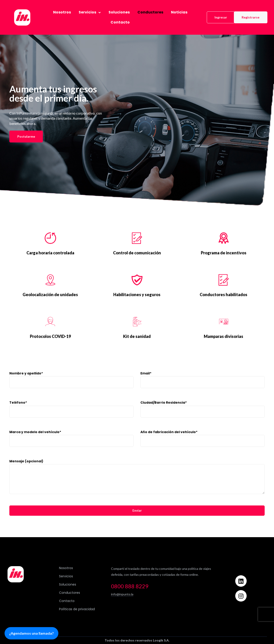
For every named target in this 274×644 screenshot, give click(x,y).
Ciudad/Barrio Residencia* (203, 416)
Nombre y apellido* (71, 387)
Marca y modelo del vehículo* (71, 445)
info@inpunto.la (122, 594)
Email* (203, 387)
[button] (221, 17)
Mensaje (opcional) (137, 484)
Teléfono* (71, 416)
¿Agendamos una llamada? (31, 633)
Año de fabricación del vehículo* (203, 445)
